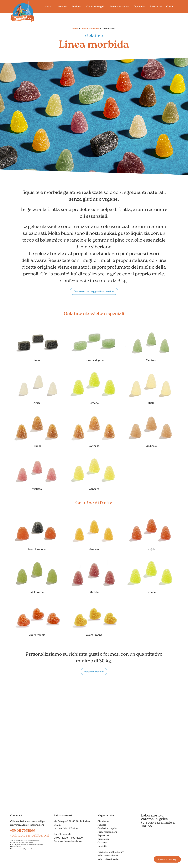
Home (75, 29)
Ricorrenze (103, 839)
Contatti (102, 846)
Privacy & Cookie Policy (111, 852)
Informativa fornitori (109, 859)
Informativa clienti (108, 856)
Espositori (103, 836)
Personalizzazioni (107, 832)
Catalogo (102, 843)
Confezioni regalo (107, 829)
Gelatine (95, 29)
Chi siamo (103, 821)
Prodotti (85, 29)
